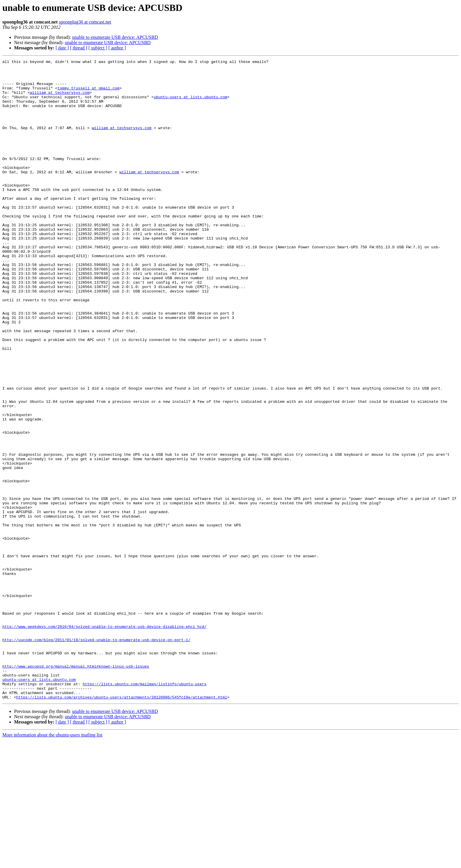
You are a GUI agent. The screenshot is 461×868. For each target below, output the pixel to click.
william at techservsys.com (60, 99)
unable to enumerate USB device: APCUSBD (115, 37)
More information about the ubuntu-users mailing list (52, 863)
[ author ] (117, 48)
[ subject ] (98, 48)
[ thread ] (79, 48)
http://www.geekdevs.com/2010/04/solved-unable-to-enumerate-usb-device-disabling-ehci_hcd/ (104, 740)
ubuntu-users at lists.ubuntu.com (191, 105)
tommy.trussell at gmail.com (88, 94)
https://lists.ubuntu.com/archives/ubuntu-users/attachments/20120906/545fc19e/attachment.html (122, 825)
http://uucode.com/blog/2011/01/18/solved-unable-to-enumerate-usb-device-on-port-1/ (96, 756)
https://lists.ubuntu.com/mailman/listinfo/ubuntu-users (145, 809)
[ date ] (62, 48)
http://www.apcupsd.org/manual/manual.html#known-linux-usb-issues (76, 788)
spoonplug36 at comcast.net (85, 22)
